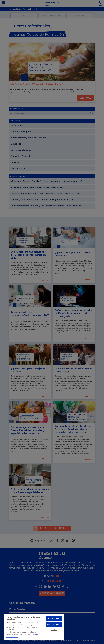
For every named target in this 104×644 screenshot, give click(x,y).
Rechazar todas (54, 624)
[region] (34, 627)
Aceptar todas (54, 618)
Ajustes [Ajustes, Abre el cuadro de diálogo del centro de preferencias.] (54, 630)
